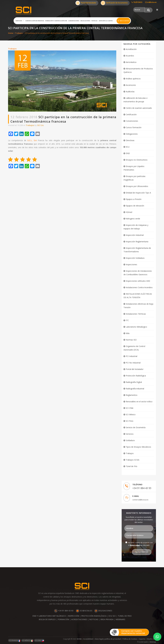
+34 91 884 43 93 (142, 488)
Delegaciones (85, 21)
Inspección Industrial (135, 235)
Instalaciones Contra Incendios (139, 287)
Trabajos (19, 33)
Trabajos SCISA (133, 460)
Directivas (130, 140)
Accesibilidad (88, 639)
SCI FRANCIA (15, 641)
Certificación (131, 114)
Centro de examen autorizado (139, 108)
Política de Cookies (130, 639)
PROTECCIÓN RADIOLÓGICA (94, 616)
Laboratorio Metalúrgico (136, 327)
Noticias (94, 21)
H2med (129, 212)
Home (11, 33)
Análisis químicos (133, 79)
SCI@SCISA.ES (84, 611)
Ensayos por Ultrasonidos (137, 186)
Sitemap (153, 642)
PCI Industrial (132, 356)
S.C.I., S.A (32, 140)
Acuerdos (130, 56)
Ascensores (131, 85)
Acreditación (131, 49)
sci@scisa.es (151, 2)
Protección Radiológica (136, 376)
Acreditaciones (74, 21)
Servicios (20, 21)
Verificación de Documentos (114, 3)
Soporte (142, 639)
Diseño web (151, 639)
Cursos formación (134, 127)
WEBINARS (120, 619)
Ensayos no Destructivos (137, 160)
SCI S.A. (41, 125)
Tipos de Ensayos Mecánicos (138, 447)
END (128, 153)
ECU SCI (112, 616)
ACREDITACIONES (79, 619)
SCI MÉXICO (27, 641)
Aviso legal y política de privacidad (108, 639)
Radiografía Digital (134, 382)
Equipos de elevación (135, 206)
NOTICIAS (94, 619)
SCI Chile (130, 408)
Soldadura (130, 440)
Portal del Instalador (86, 3)
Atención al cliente (106, 21)
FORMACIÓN (63, 619)
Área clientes (124, 21)
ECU (128, 147)
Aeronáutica (131, 62)
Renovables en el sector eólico (139, 402)
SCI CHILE (39, 641)
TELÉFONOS (137, 2)
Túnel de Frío (132, 466)
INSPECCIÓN (74, 616)
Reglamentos (132, 395)
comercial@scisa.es (140, 500)
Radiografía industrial (135, 389)
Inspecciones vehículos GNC (138, 281)
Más (128, 333)
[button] (157, 637)
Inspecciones (131, 264)
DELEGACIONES (103, 611)
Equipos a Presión (134, 199)
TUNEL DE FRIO (125, 616)
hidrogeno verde (133, 219)
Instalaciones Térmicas (136, 314)
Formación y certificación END (56, 21)
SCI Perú (130, 421)
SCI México (131, 414)
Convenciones (132, 121)
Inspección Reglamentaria (137, 242)
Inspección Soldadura (135, 258)
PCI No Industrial (133, 363)
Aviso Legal (135, 545)
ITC (127, 320)
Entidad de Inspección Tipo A (138, 193)
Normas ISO (131, 340)
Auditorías (130, 92)
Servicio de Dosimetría (136, 427)
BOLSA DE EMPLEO (47, 619)
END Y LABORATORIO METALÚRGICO (49, 616)
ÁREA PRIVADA (107, 619)
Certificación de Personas (35, 21)
